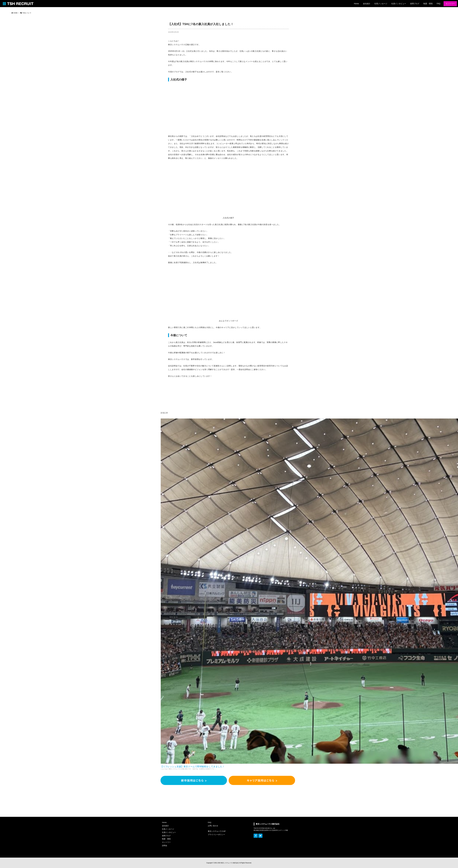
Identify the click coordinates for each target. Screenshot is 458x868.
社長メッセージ (168, 829)
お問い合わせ (213, 826)
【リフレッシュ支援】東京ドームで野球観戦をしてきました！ (193, 767)
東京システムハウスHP (217, 831)
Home (164, 822)
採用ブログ (166, 836)
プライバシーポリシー (216, 835)
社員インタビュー (169, 832)
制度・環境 (166, 839)
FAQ (210, 822)
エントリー (166, 842)
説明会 (165, 845)
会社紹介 (165, 826)
